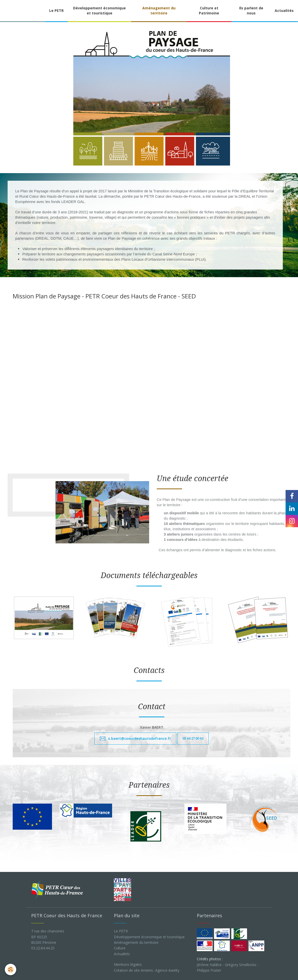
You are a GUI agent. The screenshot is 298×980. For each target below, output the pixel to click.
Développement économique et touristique (99, 11)
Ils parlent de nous (251, 11)
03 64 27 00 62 (193, 738)
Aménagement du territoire (159, 11)
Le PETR (56, 11)
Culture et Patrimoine (209, 11)
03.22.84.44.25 (43, 947)
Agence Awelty (167, 969)
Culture (120, 947)
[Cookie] (11, 969)
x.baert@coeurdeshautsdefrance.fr (139, 738)
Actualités (284, 11)
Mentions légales (128, 964)
